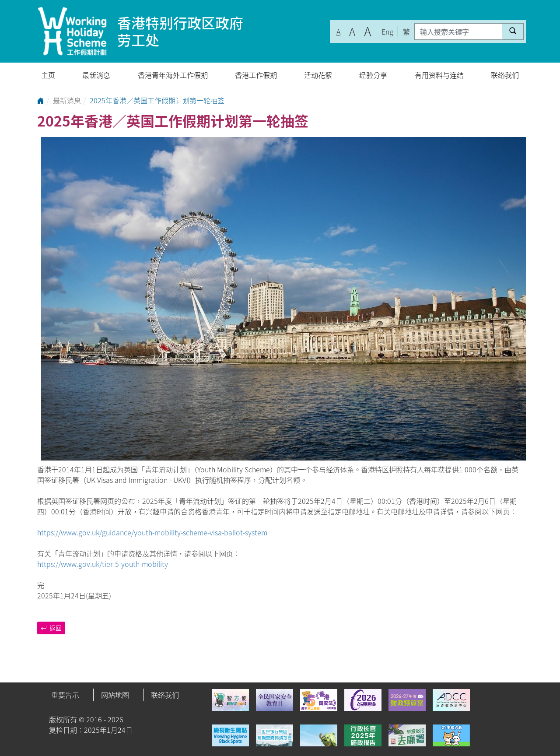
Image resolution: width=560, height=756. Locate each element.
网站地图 (115, 695)
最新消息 (96, 75)
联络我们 (505, 75)
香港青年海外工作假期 (173, 75)
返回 (51, 628)
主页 (48, 75)
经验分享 (373, 75)
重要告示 (65, 695)
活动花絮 (318, 75)
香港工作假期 (256, 75)
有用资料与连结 (439, 75)
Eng (387, 32)
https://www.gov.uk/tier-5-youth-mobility (103, 564)
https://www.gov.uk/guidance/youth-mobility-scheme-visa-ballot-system (152, 532)
